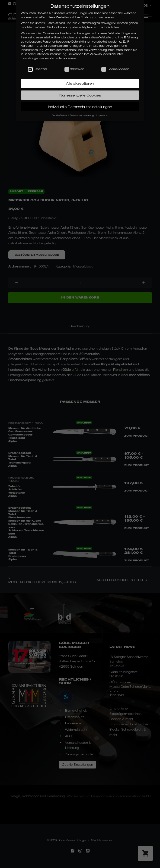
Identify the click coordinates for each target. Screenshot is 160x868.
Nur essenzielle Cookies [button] (80, 95)
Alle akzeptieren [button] (80, 83)
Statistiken (74, 69)
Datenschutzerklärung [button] (82, 115)
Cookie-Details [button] (60, 115)
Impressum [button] (102, 115)
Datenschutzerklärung (51, 54)
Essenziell (38, 69)
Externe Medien (115, 69)
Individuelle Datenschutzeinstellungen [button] (80, 107)
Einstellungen (30, 58)
